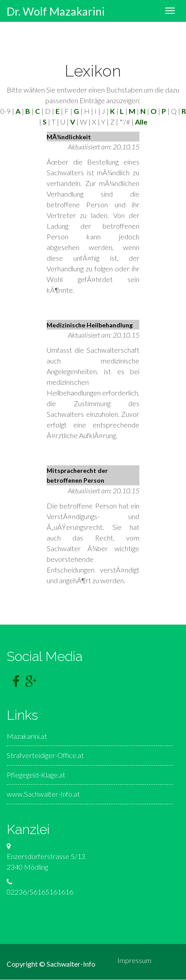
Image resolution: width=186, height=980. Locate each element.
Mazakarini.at (27, 736)
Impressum (134, 960)
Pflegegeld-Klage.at (36, 775)
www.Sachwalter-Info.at (43, 794)
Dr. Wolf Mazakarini (56, 9)
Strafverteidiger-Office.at (45, 755)
